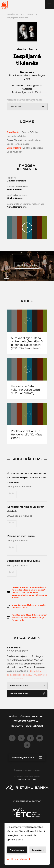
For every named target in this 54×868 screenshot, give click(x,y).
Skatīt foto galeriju (27, 265)
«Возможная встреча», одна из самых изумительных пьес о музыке (27, 477)
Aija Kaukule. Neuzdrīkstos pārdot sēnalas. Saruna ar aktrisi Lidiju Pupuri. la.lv (29, 617)
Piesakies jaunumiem (27, 757)
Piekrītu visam (17, 850)
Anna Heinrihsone (17, 207)
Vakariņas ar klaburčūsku (23, 561)
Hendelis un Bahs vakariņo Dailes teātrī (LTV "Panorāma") (25, 390)
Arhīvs (13, 716)
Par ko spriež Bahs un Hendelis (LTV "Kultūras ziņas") (27, 435)
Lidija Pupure (14, 148)
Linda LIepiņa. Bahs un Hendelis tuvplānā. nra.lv (29, 606)
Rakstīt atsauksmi (27, 694)
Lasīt (12, 493)
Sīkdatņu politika (31, 716)
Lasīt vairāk (27, 107)
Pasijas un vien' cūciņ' (21, 536)
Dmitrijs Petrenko (17, 181)
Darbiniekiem (34, 726)
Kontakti (17, 726)
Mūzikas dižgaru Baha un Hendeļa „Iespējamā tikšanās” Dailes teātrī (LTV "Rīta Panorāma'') (27, 343)
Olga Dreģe (13, 132)
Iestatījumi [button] (38, 850)
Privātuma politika (26, 721)
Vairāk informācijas (19, 859)
